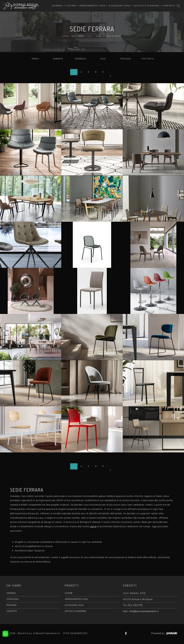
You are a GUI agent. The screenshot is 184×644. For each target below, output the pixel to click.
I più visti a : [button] (148, 59)
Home (66, 36)
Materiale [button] (81, 59)
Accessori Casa (120, 6)
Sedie (99, 36)
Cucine (71, 6)
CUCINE (69, 593)
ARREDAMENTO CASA (76, 599)
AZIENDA (11, 593)
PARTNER (12, 605)
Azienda (57, 6)
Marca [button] (35, 59)
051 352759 (135, 605)
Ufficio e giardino (147, 6)
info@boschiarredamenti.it (144, 611)
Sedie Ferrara (113, 36)
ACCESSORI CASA (74, 605)
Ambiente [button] (58, 59)
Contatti (169, 6)
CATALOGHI (13, 599)
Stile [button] (103, 59)
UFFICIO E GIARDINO (76, 611)
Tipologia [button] (126, 59)
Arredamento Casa (92, 6)
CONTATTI (12, 611)
